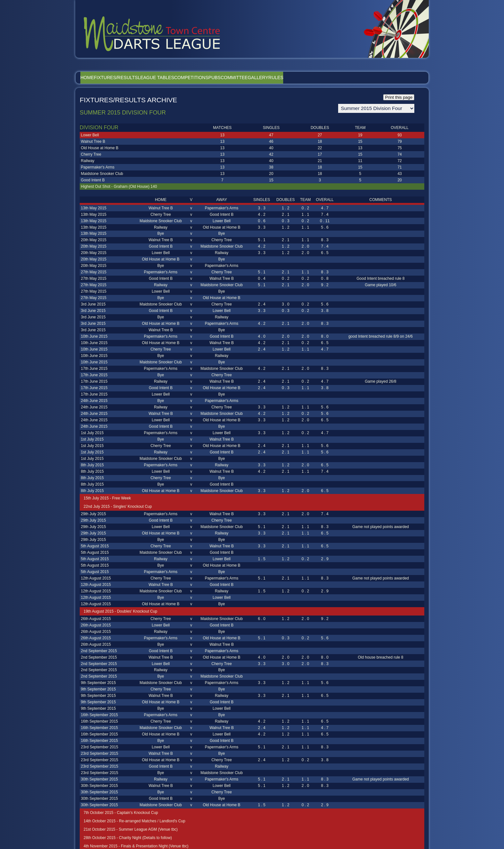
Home (92, 78)
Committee (285, 78)
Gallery (319, 78)
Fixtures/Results (130, 78)
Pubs (256, 78)
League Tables (180, 78)
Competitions (224, 78)
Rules (346, 78)
